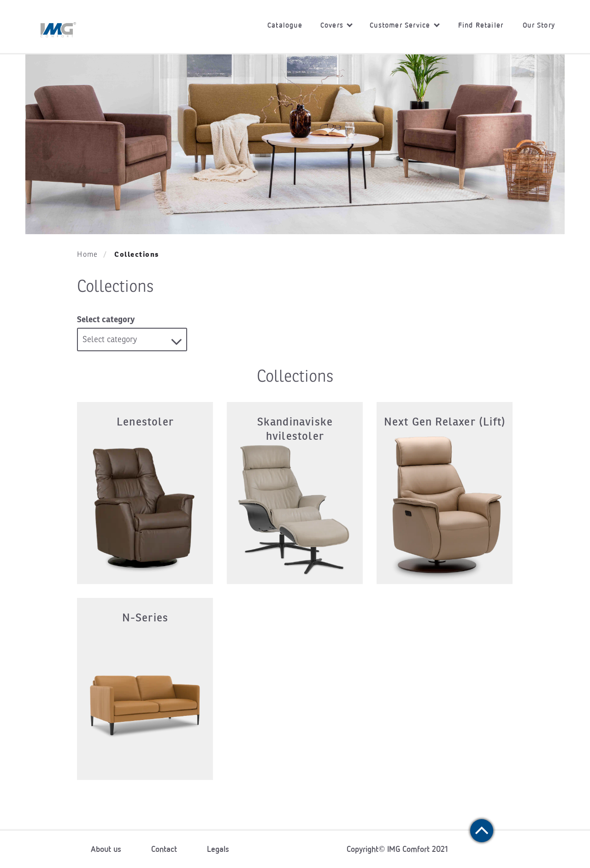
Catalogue (285, 25)
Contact (164, 849)
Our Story (539, 25)
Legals (218, 849)
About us (106, 849)
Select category (106, 319)
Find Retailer (481, 25)
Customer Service (404, 25)
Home (87, 254)
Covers (336, 25)
